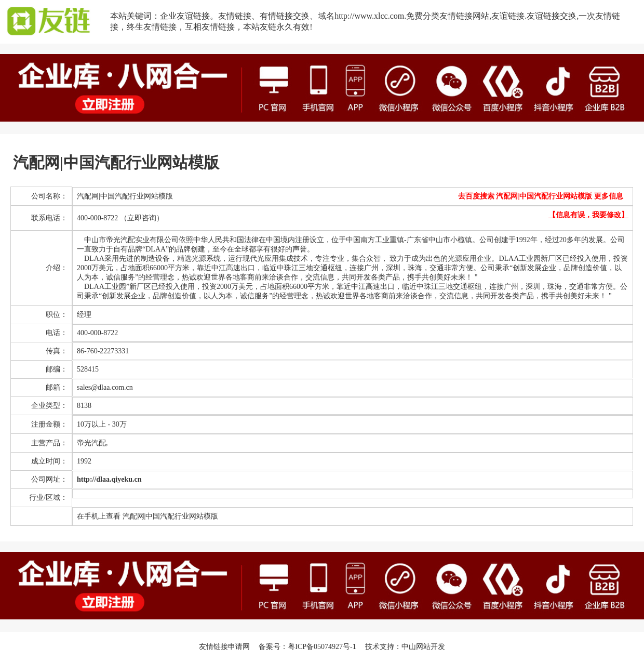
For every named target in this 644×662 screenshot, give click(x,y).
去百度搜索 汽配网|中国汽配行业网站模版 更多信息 (541, 196)
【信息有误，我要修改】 (588, 215)
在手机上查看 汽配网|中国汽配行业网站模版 (147, 516)
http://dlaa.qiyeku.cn (109, 479)
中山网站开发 (423, 647)
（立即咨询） (142, 218)
